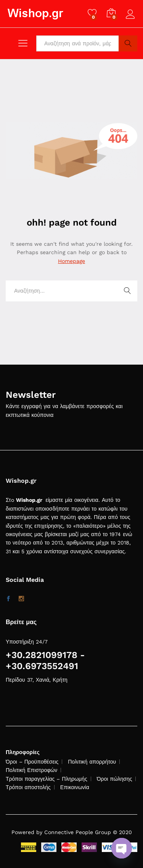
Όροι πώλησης (115, 779)
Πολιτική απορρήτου (92, 762)
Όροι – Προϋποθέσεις (32, 762)
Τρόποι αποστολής (28, 787)
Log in (132, 14)
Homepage (71, 261)
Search (128, 43)
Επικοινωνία (75, 787)
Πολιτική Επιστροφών (31, 770)
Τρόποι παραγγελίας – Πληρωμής (47, 779)
